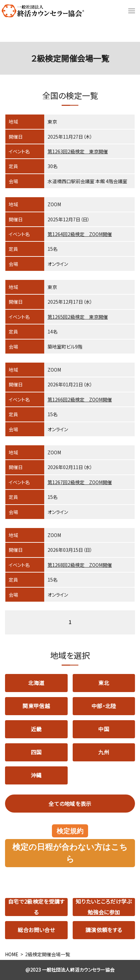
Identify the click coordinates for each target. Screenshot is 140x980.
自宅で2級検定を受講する (36, 907)
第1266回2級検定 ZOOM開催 (80, 399)
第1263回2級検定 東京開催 (78, 151)
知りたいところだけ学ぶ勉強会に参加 (104, 907)
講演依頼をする (104, 930)
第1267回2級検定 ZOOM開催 (80, 482)
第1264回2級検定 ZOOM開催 (80, 234)
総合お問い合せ (36, 930)
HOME (12, 954)
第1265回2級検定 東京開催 (78, 317)
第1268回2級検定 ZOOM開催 (80, 565)
